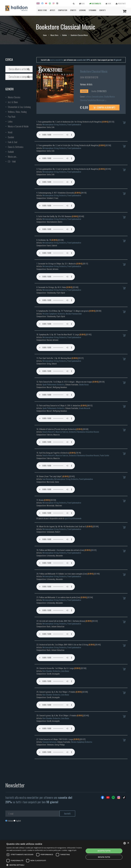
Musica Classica (14, 97)
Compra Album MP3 (104, 107)
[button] (44, 865)
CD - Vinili (12, 161)
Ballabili (11, 152)
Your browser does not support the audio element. (56, 135)
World (10, 132)
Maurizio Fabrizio (62, 432)
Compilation (91, 100)
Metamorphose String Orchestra (54, 124)
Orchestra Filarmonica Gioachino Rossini (84, 432)
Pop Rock (12, 117)
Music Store (42, 10)
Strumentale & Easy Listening (19, 107)
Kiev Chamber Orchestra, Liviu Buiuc (56, 671)
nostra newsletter (57, 60)
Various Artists (86, 84)
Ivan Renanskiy (48, 479)
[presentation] (25, 832)
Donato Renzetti (49, 432)
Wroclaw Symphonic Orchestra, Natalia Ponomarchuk (62, 314)
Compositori (63, 10)
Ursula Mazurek (85, 408)
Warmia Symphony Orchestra (82, 742)
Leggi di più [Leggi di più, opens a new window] (72, 850)
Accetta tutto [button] (104, 851)
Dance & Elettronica (16, 147)
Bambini (11, 137)
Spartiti (73, 10)
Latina (10, 121)
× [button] (128, 843)
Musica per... (13, 157)
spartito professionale (73, 518)
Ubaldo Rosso (84, 384)
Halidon (65, 35)
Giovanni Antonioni (50, 742)
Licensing (82, 10)
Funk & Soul (12, 142)
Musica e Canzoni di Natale (18, 126)
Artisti (52, 10)
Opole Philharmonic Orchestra (53, 384)
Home (45, 35)
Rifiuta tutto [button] (104, 857)
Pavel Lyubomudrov (74, 124)
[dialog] (65, 854)
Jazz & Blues (13, 102)
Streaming (92, 10)
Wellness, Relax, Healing (17, 112)
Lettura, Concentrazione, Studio (97, 97)
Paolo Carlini (104, 455)
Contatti (102, 10)
